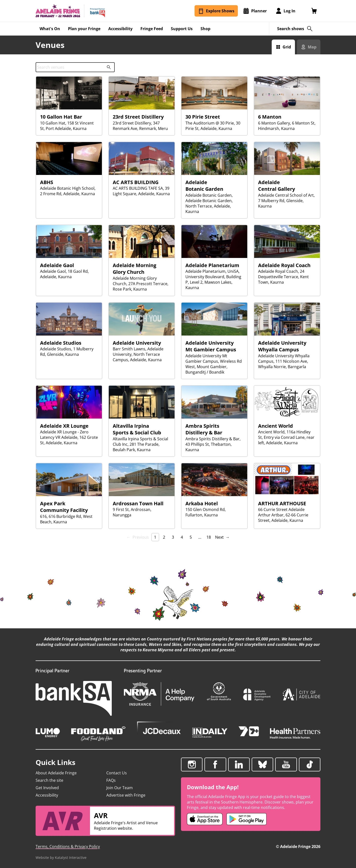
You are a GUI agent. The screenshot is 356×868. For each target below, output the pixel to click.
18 (209, 537)
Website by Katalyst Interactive (61, 857)
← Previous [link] (138, 537)
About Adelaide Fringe (56, 773)
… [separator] (200, 537)
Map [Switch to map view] (312, 47)
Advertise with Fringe (126, 795)
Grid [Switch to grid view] (287, 47)
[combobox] (75, 67)
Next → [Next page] (222, 537)
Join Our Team (120, 788)
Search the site (49, 780)
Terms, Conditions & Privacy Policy (68, 847)
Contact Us (117, 773)
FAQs (111, 780)
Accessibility (47, 795)
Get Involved (47, 788)
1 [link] (155, 537)
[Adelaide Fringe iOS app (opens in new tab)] (205, 819)
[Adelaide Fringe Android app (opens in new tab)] (246, 819)
